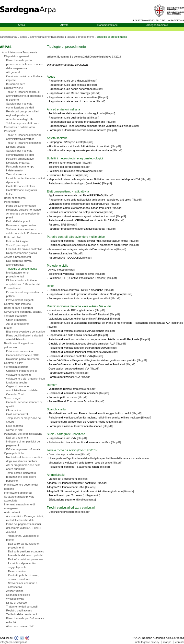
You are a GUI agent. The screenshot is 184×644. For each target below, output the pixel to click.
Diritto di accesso (16, 603)
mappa (167, 642)
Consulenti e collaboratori (19, 127)
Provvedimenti (13, 288)
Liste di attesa (14, 426)
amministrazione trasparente (47, 37)
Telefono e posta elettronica (23, 123)
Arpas (21, 25)
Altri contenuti (12, 512)
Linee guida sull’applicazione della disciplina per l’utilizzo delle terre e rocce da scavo (98, 459)
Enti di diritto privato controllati (24, 249)
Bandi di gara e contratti (18, 308)
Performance (12, 202)
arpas (23, 37)
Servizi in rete (14, 430)
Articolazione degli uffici (20, 119)
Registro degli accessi (19, 610)
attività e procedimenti (80, 37)
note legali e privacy (147, 642)
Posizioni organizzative (20, 159)
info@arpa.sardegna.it (13, 642)
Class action (13, 410)
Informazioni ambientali (18, 493)
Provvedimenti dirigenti (20, 300)
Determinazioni (17, 571)
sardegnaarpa (8, 37)
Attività (64, 25)
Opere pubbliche (14, 453)
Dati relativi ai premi (18, 221)
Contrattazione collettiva (21, 186)
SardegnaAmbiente (156, 25)
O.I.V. (9, 194)
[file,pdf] (87, 163)
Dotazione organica (18, 163)
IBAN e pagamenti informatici (24, 449)
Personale (10, 131)
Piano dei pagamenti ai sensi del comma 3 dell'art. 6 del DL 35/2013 (24, 528)
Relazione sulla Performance (23, 210)
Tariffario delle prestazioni (21, 614)
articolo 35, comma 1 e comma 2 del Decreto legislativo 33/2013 (84, 57)
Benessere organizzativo (21, 225)
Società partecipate (18, 245)
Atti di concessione (17, 324)
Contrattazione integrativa (22, 190)
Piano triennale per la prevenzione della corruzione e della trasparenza (25, 64)
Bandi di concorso (15, 198)
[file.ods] (83, 479)
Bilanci (8, 328)
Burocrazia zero (16, 84)
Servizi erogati (13, 398)
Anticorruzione (15, 591)
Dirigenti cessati (16, 147)
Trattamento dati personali (22, 607)
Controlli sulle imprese (17, 304)
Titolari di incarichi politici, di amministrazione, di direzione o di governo (25, 96)
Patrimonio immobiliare (20, 351)
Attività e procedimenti (17, 257)
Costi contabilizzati (17, 414)
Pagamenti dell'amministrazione (23, 434)
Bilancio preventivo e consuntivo (25, 332)
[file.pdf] (92, 81)
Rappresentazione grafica (22, 253)
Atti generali (13, 72)
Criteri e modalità (16, 320)
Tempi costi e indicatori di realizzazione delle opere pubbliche (21, 477)
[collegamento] (91, 495)
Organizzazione (14, 88)
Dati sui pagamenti (17, 438)
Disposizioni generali (17, 56)
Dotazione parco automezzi (23, 359)
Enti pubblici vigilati (17, 241)
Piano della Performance (21, 206)
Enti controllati (13, 237)
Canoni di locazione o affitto (23, 355)
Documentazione (108, 25)
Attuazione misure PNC (20, 626)
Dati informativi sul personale (25, 559)
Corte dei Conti (15, 394)
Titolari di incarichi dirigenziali (24, 143)
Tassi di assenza (16, 174)
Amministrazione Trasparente (20, 52)
